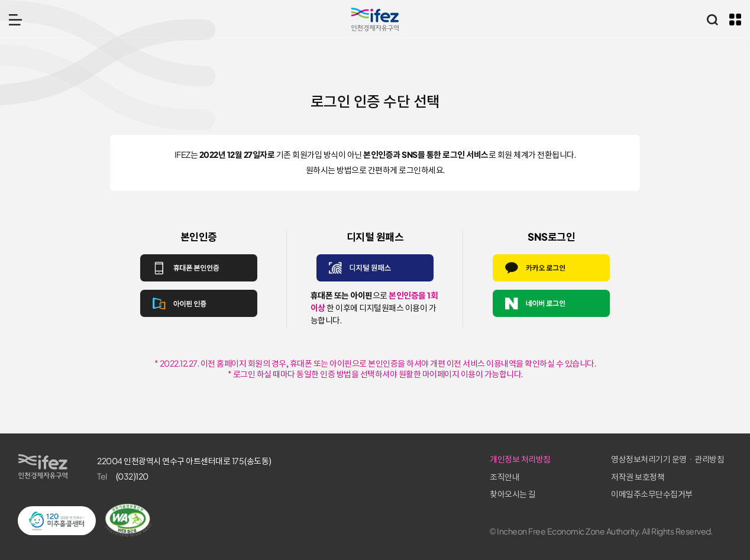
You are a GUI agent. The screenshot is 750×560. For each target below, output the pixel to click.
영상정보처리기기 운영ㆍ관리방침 (667, 459)
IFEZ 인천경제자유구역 (375, 20)
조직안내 (505, 477)
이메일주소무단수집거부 (652, 494)
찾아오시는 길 (513, 494)
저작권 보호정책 (638, 477)
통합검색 (712, 20)
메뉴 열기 (15, 20)
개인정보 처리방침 (520, 459)
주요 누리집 (735, 20)
